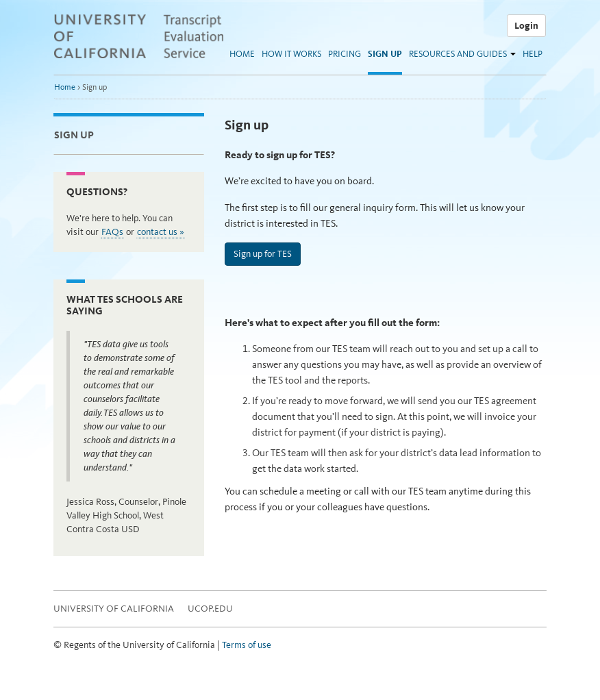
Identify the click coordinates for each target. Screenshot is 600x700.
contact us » (161, 232)
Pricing (345, 54)
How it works (291, 54)
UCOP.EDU (210, 609)
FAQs (112, 232)
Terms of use (247, 645)
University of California (114, 609)
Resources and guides (458, 54)
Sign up (385, 54)
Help (533, 54)
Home (242, 54)
